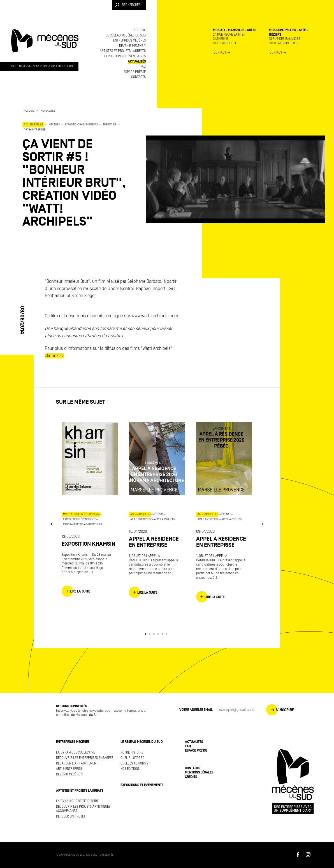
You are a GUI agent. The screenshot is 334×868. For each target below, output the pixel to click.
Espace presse (135, 72)
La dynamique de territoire (77, 801)
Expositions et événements (125, 56)
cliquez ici (54, 356)
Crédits (191, 777)
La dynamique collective (76, 753)
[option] (78, 168)
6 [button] (167, 634)
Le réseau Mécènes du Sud (126, 35)
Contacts (138, 77)
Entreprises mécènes (129, 41)
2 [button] (151, 634)
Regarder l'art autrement (77, 763)
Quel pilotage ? (133, 758)
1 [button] (146, 634)
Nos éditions (130, 769)
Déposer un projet (71, 817)
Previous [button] (52, 524)
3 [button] (155, 634)
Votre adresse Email (196, 710)
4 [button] (159, 634)
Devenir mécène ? (132, 46)
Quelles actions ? (134, 763)
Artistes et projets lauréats (123, 51)
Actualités (137, 62)
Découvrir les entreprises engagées (85, 758)
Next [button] (261, 524)
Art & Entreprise (69, 769)
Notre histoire (132, 753)
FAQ (143, 67)
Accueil (140, 30)
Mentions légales (199, 772)
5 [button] (163, 634)
